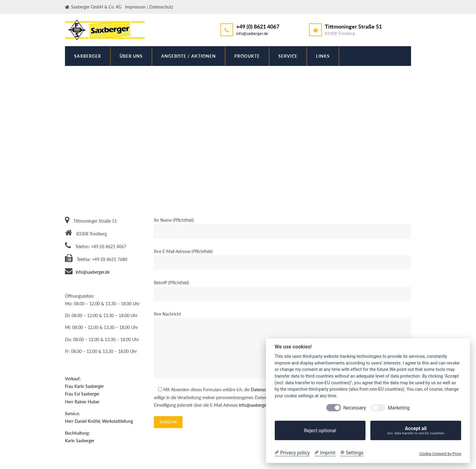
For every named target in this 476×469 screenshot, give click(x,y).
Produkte (247, 56)
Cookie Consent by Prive (440, 454)
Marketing (399, 408)
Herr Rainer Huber (82, 402)
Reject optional (320, 431)
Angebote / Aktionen (189, 56)
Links (323, 56)
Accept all (416, 431)
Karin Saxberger (80, 441)
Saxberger (88, 56)
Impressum (135, 7)
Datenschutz (161, 7)
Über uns (131, 56)
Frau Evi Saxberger (82, 394)
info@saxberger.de (252, 33)
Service (288, 56)
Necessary (355, 408)
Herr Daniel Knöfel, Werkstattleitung (99, 421)
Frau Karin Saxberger (84, 386)
